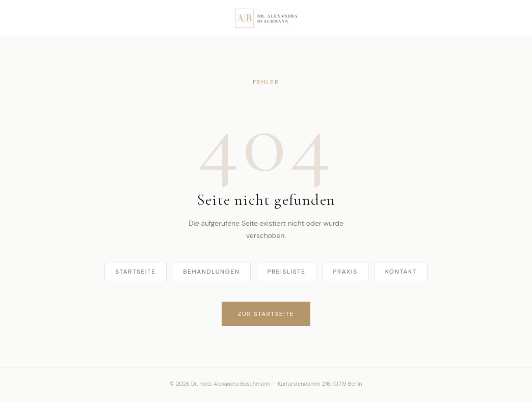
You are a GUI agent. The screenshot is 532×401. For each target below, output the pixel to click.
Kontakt (401, 272)
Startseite (135, 272)
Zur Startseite (266, 314)
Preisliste (287, 272)
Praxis (345, 272)
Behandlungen (212, 272)
